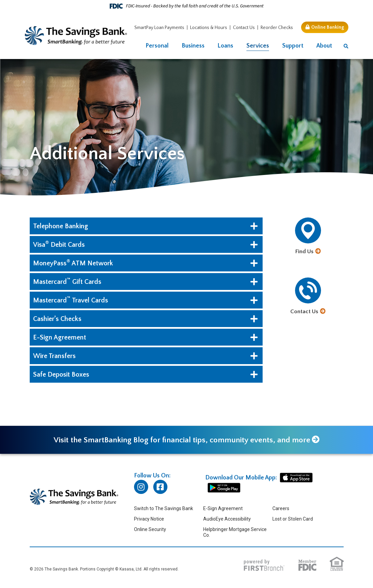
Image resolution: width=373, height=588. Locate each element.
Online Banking (328, 27)
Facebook (160, 487)
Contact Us (244, 28)
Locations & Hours (209, 28)
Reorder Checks (277, 28)
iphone (296, 478)
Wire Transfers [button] (54, 356)
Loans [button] (225, 46)
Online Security (150, 530)
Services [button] (258, 46)
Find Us (304, 252)
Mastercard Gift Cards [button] (67, 281)
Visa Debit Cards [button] (59, 244)
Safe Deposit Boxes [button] (61, 375)
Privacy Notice (149, 519)
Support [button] (293, 46)
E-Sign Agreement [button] (60, 337)
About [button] (324, 46)
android (224, 488)
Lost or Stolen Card (293, 519)
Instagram (141, 487)
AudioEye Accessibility (227, 519)
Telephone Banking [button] (61, 226)
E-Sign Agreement (223, 509)
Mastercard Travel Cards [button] (71, 300)
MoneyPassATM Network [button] (73, 263)
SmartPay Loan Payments (159, 28)
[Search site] (346, 46)
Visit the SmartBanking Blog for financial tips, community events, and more (182, 440)
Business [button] (193, 46)
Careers (281, 509)
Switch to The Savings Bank (164, 509)
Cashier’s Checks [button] (57, 319)
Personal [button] (157, 46)
